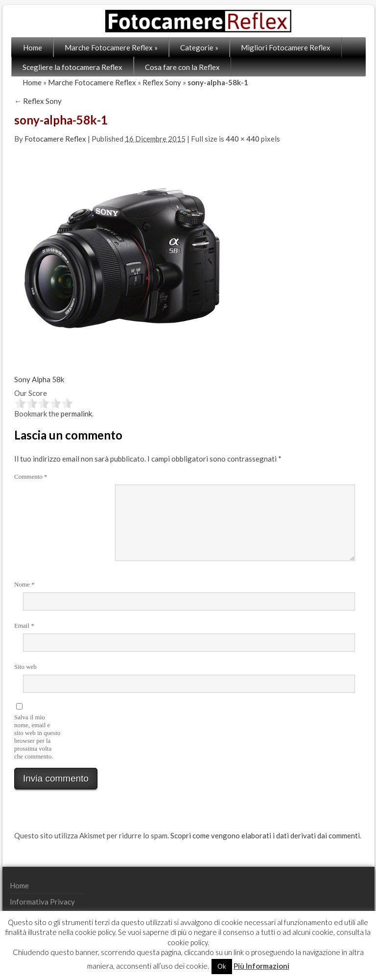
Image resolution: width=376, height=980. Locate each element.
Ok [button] (222, 966)
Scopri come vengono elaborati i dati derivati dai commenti (265, 835)
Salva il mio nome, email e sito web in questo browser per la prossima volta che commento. (37, 737)
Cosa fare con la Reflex (182, 67)
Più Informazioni (261, 966)
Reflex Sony (162, 82)
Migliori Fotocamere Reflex (286, 48)
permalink (76, 414)
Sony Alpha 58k (39, 379)
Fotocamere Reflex (55, 139)
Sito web (25, 667)
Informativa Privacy (42, 902)
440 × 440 (243, 139)
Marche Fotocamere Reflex (111, 48)
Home (33, 48)
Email (24, 625)
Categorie (199, 48)
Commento (31, 477)
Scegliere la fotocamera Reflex (72, 67)
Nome (24, 584)
